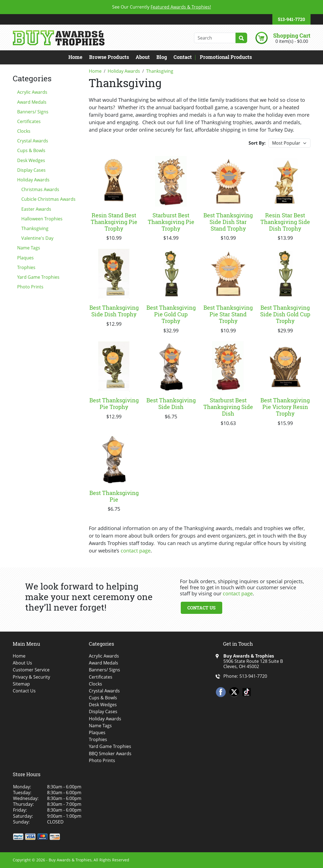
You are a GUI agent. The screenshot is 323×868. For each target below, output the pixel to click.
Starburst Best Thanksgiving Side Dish (228, 407)
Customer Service (31, 670)
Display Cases (31, 170)
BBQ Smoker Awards (110, 754)
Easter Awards (36, 209)
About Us (22, 663)
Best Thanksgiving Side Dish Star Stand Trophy (228, 222)
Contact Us (201, 608)
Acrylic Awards (32, 92)
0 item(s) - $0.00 (292, 41)
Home (75, 57)
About (143, 57)
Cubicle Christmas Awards (48, 199)
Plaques (25, 258)
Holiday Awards (33, 180)
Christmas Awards (40, 189)
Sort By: (257, 143)
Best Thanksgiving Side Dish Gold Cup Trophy (285, 314)
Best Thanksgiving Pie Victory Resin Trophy (285, 407)
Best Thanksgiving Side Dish (171, 403)
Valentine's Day (37, 238)
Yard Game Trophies (38, 277)
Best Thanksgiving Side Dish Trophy (114, 311)
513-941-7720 (291, 19)
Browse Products (109, 57)
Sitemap (21, 684)
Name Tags (29, 248)
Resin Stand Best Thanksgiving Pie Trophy (114, 222)
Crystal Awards (33, 141)
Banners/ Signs (33, 112)
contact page (136, 551)
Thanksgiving (35, 228)
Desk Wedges (31, 160)
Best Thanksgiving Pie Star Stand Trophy (228, 314)
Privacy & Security (31, 677)
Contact (183, 57)
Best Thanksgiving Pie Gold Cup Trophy (171, 314)
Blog (162, 57)
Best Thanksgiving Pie (114, 496)
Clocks (24, 131)
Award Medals (32, 102)
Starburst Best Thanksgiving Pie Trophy (171, 222)
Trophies (26, 267)
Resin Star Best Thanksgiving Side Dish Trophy (285, 222)
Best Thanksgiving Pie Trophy (114, 403)
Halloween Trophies (42, 219)
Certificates (29, 121)
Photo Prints (30, 287)
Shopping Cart (292, 35)
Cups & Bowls (31, 150)
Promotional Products (226, 57)
